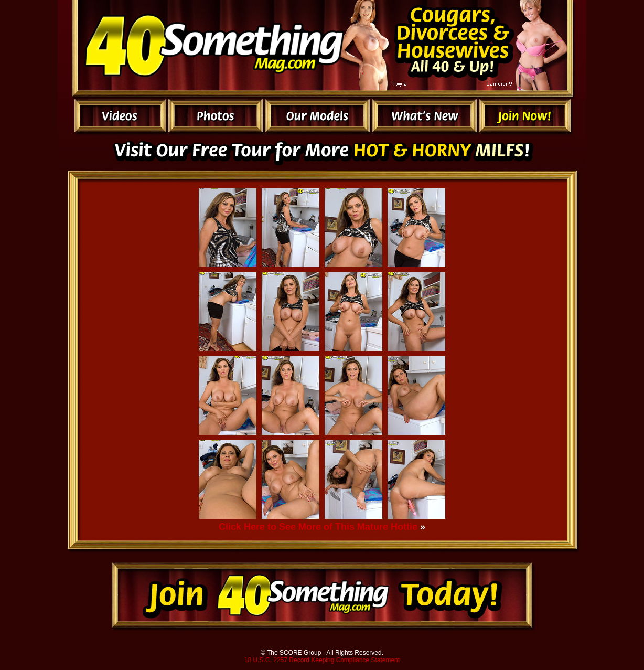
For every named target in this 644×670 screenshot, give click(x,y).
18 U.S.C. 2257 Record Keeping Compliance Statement (322, 660)
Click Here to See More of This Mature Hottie (318, 527)
